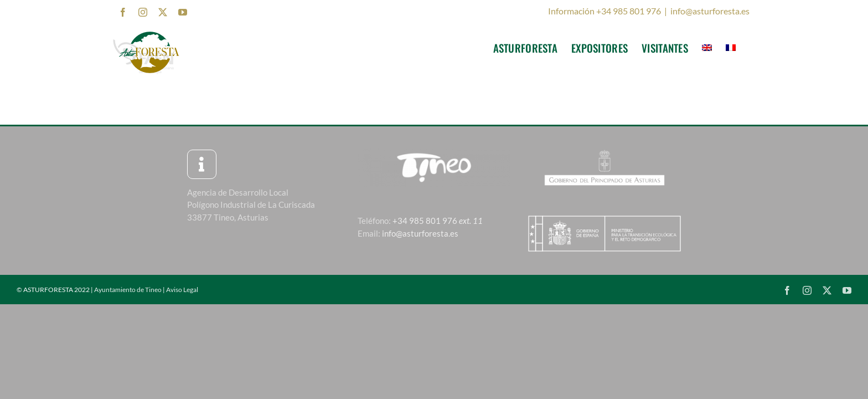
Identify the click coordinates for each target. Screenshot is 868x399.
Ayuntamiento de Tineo (128, 290)
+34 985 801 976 (438, 221)
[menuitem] (724, 48)
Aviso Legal (182, 290)
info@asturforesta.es (710, 11)
